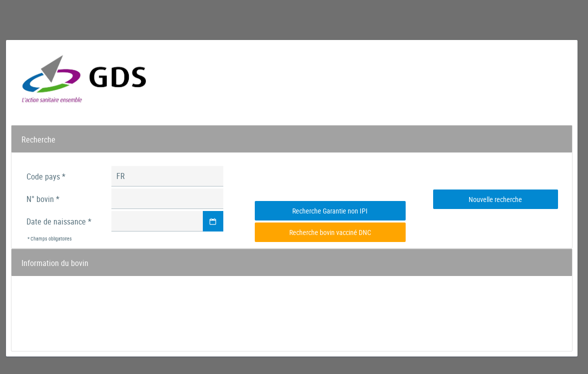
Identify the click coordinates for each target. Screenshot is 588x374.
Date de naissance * (59, 221)
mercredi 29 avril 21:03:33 (528, 72)
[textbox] (167, 176)
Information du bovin (55, 263)
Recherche (38, 139)
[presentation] (330, 180)
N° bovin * (43, 199)
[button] (213, 221)
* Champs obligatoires (50, 238)
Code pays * (46, 176)
